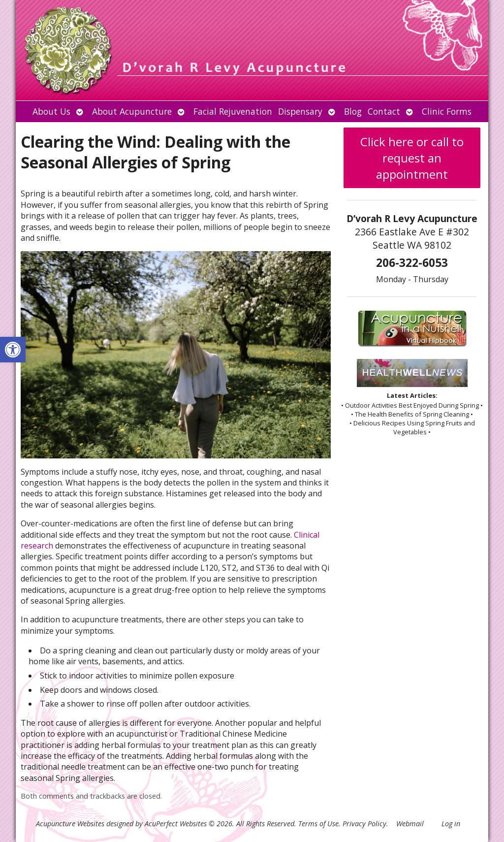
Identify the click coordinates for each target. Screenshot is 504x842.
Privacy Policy (364, 824)
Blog (353, 111)
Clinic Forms (447, 111)
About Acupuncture (132, 111)
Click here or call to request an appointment (412, 158)
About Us (51, 111)
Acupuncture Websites (70, 824)
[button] (13, 350)
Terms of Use (318, 824)
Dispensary (300, 111)
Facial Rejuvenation (233, 111)
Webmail (410, 824)
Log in (451, 824)
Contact (384, 111)
